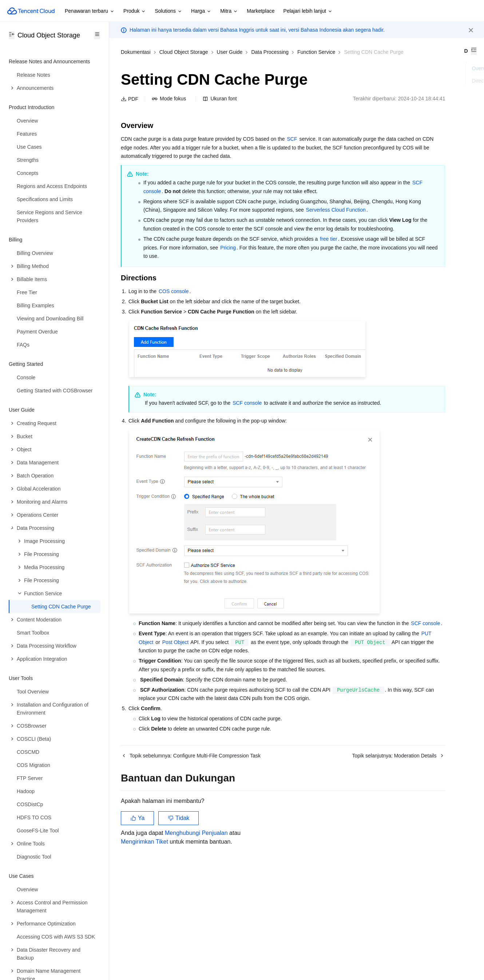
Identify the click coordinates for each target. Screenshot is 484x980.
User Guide (230, 52)
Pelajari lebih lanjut (308, 11)
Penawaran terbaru (90, 11)
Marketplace (261, 11)
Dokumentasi (136, 52)
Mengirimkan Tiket (144, 936)
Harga (201, 11)
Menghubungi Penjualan (196, 927)
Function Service (316, 52)
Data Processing (270, 52)
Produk (135, 11)
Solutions (168, 11)
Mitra (229, 11)
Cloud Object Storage (184, 52)
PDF (130, 108)
